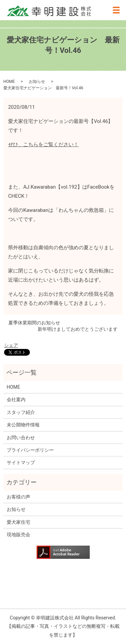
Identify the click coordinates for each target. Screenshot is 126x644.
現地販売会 (18, 535)
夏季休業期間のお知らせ (34, 323)
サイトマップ (21, 462)
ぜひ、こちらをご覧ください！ (43, 144)
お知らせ (37, 82)
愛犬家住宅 (18, 522)
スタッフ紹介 (21, 412)
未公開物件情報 (23, 425)
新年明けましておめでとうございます (78, 329)
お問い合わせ (21, 438)
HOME (9, 82)
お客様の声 (18, 497)
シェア (11, 345)
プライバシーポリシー (30, 450)
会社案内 (16, 399)
